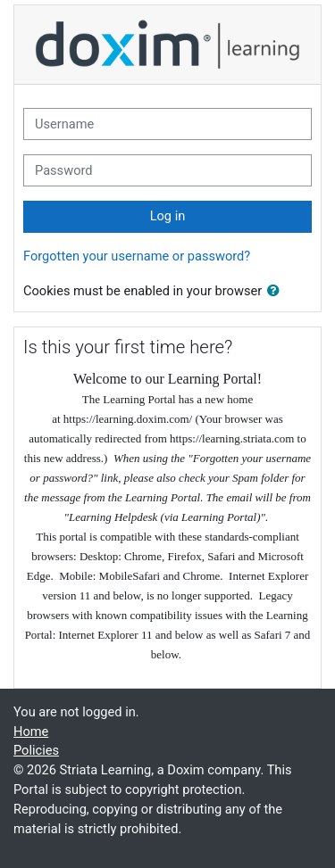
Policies (36, 750)
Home (31, 732)
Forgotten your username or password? (137, 256)
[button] (277, 292)
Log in (168, 216)
